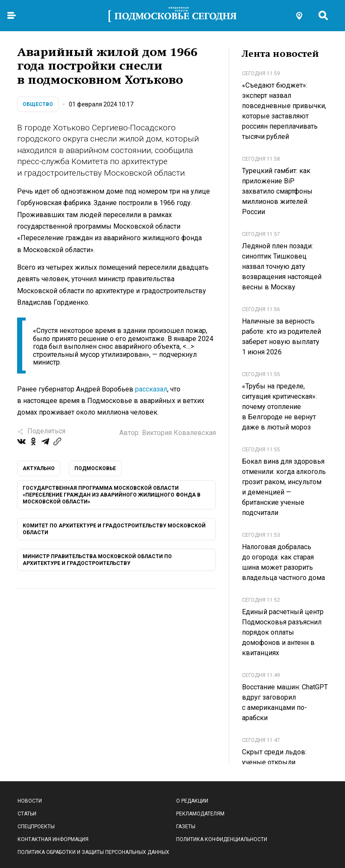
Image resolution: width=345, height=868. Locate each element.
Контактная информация (53, 839)
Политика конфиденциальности (222, 839)
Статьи (27, 814)
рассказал (151, 389)
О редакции (192, 801)
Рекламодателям (200, 814)
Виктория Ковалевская (179, 433)
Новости (30, 801)
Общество (38, 104)
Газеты (186, 827)
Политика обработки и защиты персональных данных (93, 852)
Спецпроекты (36, 827)
